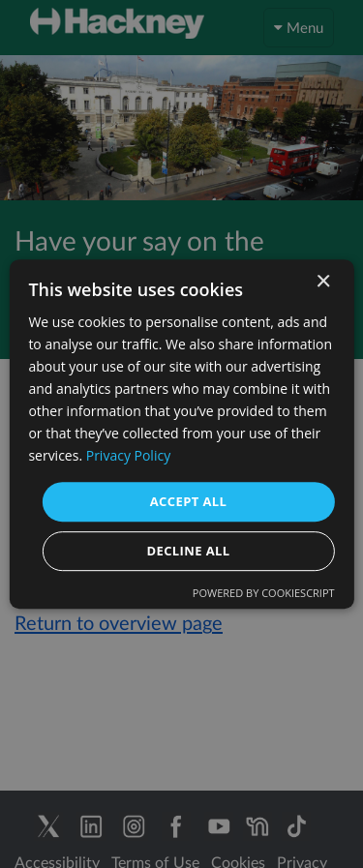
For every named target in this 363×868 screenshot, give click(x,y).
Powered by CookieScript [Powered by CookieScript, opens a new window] (264, 593)
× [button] (323, 282)
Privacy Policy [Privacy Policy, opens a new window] (128, 456)
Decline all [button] (188, 551)
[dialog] (181, 434)
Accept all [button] (189, 501)
